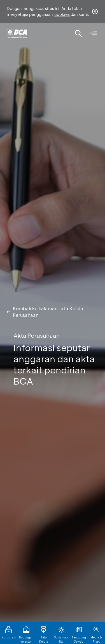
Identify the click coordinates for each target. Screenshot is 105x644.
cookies (62, 14)
